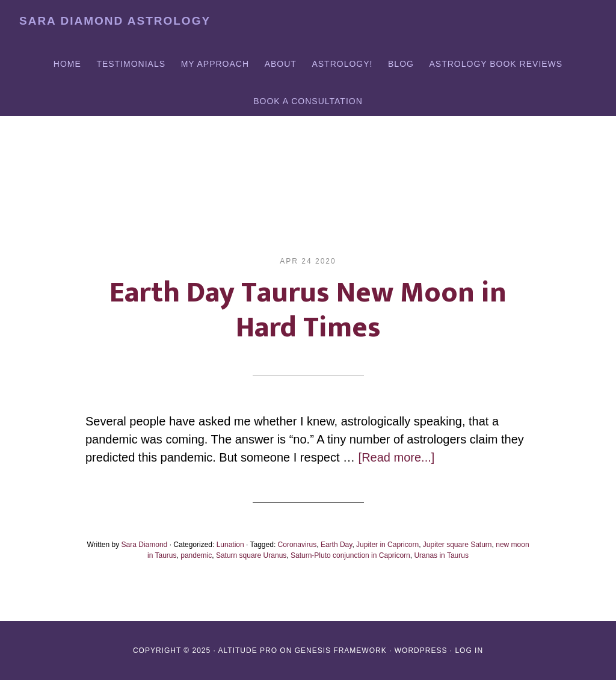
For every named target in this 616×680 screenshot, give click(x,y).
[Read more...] (397, 457)
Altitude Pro (248, 651)
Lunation (230, 545)
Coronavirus (297, 545)
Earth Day (336, 545)
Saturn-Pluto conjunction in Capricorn (350, 555)
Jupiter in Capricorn (387, 545)
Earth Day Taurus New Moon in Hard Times (308, 311)
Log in (469, 651)
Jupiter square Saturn (457, 545)
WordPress (421, 651)
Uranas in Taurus (441, 555)
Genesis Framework (341, 651)
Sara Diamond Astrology (115, 21)
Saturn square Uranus (251, 555)
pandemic (196, 555)
